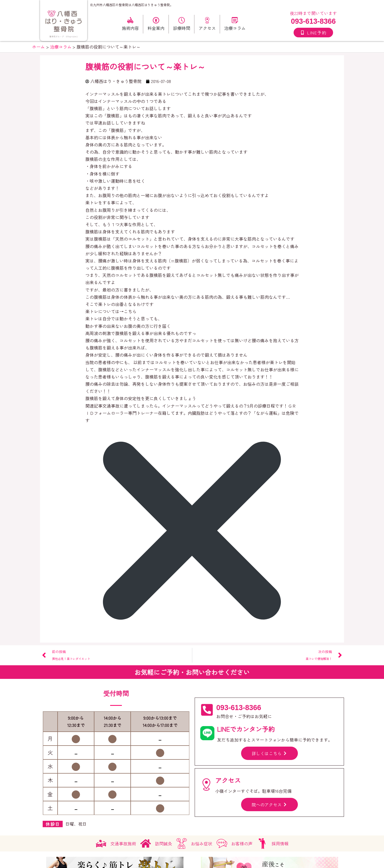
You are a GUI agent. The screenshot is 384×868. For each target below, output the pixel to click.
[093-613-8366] (207, 710)
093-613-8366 (313, 21)
